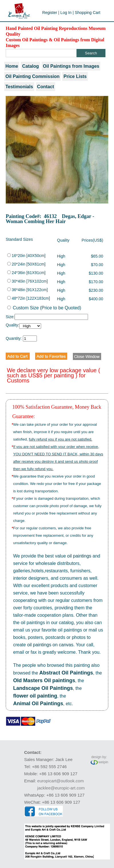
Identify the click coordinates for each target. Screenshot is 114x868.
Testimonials (19, 87)
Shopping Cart (88, 13)
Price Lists (75, 76)
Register (50, 13)
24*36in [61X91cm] (26, 273)
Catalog (30, 66)
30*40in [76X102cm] (27, 281)
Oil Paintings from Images (71, 66)
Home (12, 66)
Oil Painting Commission (32, 76)
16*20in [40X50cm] (26, 256)
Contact (46, 87)
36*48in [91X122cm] (27, 290)
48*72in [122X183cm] (29, 298)
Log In (66, 13)
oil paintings (79, 556)
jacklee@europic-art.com (61, 788)
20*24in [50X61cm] (26, 264)
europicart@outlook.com (60, 781)
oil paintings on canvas (50, 645)
